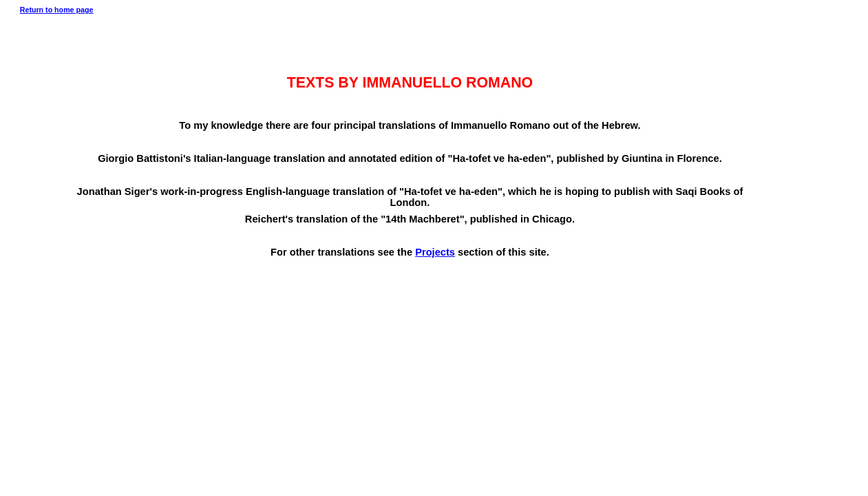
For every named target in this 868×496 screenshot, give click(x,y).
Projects (435, 252)
